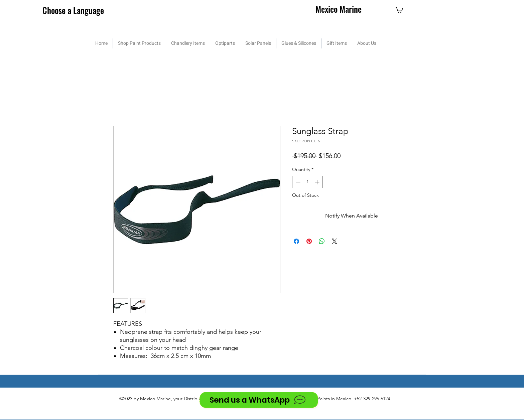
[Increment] (318, 182)
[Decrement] (297, 182)
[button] (399, 9)
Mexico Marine (339, 9)
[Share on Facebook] (296, 241)
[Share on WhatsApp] (322, 241)
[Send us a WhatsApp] (259, 400)
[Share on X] (335, 241)
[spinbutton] (307, 182)
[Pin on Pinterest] (309, 241)
